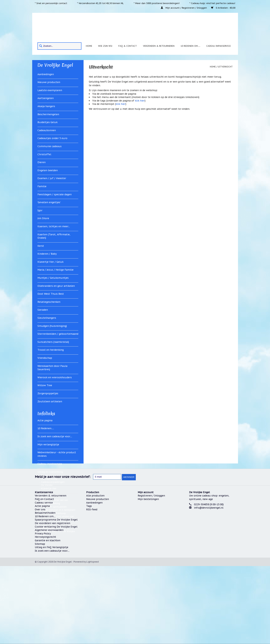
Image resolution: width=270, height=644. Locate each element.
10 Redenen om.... (45, 594)
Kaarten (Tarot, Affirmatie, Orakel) (54, 236)
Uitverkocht (225, 67)
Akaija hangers (46, 106)
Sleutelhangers (47, 318)
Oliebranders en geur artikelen (56, 286)
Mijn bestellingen (148, 577)
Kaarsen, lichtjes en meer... (54, 226)
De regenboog (49, 479)
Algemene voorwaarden (49, 608)
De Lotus (46, 475)
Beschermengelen (48, 114)
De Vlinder (47, 485)
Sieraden (43, 310)
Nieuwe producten (49, 82)
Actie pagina (45, 420)
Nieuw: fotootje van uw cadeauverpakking (54, 502)
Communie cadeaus (50, 146)
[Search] (59, 46)
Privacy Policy (43, 611)
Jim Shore (43, 218)
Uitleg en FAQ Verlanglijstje (52, 625)
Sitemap (40, 622)
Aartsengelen (46, 98)
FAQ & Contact (128, 46)
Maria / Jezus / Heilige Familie (55, 270)
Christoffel (44, 154)
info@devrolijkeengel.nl (209, 586)
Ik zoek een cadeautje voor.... (55, 436)
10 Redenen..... (46, 428)
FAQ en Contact (44, 577)
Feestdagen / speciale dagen (55, 194)
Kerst (41, 246)
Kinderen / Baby (47, 254)
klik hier (140, 101)
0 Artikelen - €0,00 (223, 8)
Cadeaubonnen (47, 130)
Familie (42, 186)
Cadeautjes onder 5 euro (52, 138)
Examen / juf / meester (52, 178)
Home (89, 46)
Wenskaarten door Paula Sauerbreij (52, 368)
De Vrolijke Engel (55, 65)
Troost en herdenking (51, 350)
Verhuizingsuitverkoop (53, 513)
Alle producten (95, 574)
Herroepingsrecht (45, 615)
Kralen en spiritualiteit (54, 507)
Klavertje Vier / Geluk (50, 262)
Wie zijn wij (105, 46)
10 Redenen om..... (190, 46)
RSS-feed (92, 587)
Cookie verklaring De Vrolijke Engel (56, 604)
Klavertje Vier (49, 488)
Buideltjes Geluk (47, 122)
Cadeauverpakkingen (53, 482)
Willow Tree (45, 385)
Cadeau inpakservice (219, 46)
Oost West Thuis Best (51, 294)
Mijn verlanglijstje (48, 444)
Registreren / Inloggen (151, 574)
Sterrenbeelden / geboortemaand (58, 334)
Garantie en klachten (48, 618)
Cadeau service (44, 580)
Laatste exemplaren (50, 90)
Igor (40, 210)
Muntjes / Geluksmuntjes (53, 278)
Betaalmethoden (45, 591)
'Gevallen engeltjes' (49, 202)
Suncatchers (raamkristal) (53, 342)
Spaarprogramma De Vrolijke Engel (56, 598)
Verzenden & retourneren (159, 46)
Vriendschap (45, 358)
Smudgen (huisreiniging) (52, 326)
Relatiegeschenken (49, 302)
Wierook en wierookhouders (55, 377)
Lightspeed (93, 640)
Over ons (40, 587)
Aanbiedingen (46, 74)
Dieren (42, 162)
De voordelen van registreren (53, 601)
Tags (89, 584)
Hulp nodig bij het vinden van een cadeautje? (57, 518)
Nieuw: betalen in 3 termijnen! (58, 510)
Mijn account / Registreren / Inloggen (184, 8)
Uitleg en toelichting (50, 472)
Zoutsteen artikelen (50, 401)
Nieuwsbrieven (46, 528)
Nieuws (42, 497)
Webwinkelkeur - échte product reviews (57, 454)
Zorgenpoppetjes (48, 393)
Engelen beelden (48, 170)
